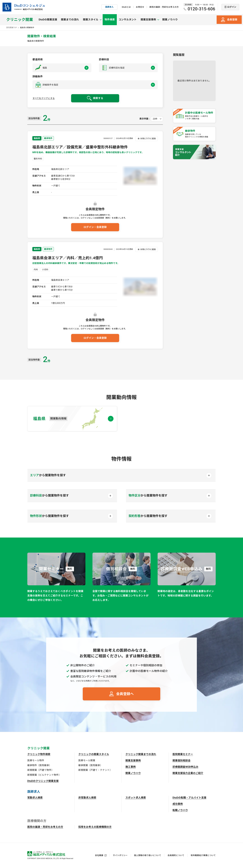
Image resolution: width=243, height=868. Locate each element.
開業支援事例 (133, 761)
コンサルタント (128, 20)
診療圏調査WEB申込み (185, 767)
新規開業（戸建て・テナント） (95, 770)
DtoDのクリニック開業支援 (43, 781)
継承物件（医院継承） (39, 765)
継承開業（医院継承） (90, 765)
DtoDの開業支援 (48, 20)
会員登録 (232, 20)
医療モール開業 (87, 760)
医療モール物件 (36, 760)
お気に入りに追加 (148, 139)
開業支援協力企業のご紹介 (188, 773)
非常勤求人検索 (87, 798)
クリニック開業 (20, 20)
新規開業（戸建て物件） (41, 770)
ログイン (232, 7)
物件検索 (110, 20)
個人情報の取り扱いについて (148, 855)
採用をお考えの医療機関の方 (95, 827)
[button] (62, 68)
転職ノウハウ (180, 810)
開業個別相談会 (181, 761)
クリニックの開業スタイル (94, 754)
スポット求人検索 (136, 798)
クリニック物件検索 (39, 754)
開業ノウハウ (170, 20)
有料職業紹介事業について (203, 855)
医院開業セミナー (183, 754)
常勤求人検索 (35, 798)
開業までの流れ (70, 20)
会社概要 (99, 855)
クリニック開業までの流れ (141, 754)
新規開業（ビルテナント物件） (44, 775)
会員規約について (176, 855)
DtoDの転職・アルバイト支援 (189, 798)
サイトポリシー (120, 855)
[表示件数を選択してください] (157, 119)
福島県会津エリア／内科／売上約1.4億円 (68, 258)
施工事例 (131, 767)
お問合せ (140, 7)
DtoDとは (126, 7)
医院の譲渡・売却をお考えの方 (164, 7)
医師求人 (109, 7)
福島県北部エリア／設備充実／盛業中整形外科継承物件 (80, 147)
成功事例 (178, 804)
